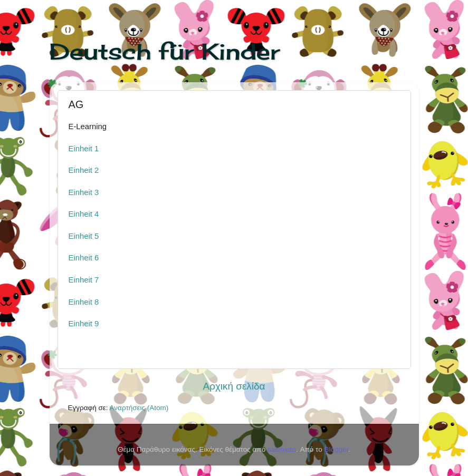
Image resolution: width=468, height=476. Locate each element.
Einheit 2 (84, 170)
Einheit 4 (84, 214)
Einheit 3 (84, 192)
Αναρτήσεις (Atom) (139, 408)
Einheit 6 (84, 258)
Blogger (336, 449)
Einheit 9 (84, 324)
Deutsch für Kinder (165, 51)
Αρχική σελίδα (234, 386)
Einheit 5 (84, 236)
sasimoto (282, 449)
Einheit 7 (84, 280)
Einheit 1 (84, 149)
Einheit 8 (84, 302)
